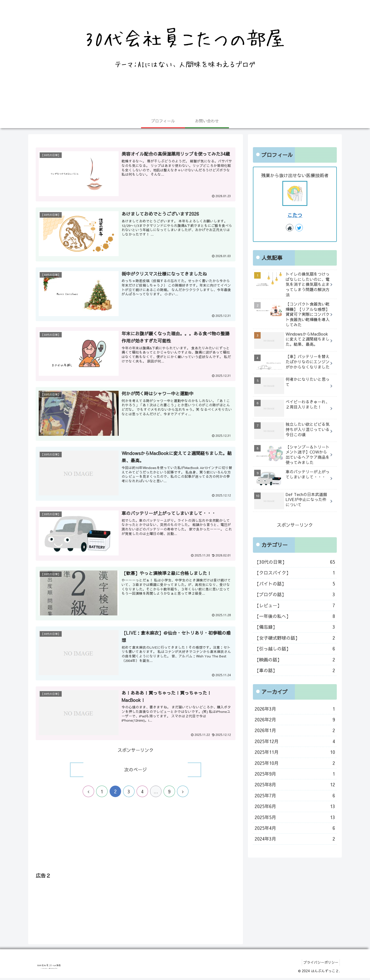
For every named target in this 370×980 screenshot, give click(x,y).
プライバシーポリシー (320, 964)
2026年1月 (295, 730)
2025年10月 (295, 763)
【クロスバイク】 (295, 573)
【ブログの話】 (295, 594)
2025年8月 (295, 785)
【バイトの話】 (295, 584)
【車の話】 (295, 670)
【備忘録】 (295, 627)
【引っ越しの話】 (295, 649)
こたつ (295, 215)
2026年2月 (295, 720)
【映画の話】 (295, 660)
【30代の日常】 (295, 562)
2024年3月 (295, 839)
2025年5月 (295, 817)
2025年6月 (295, 806)
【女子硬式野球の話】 (295, 638)
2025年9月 (295, 774)
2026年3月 (295, 709)
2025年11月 (295, 752)
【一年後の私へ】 (295, 616)
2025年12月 (295, 741)
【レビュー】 (295, 605)
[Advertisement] (136, 840)
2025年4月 (295, 828)
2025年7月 (295, 796)
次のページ (136, 771)
